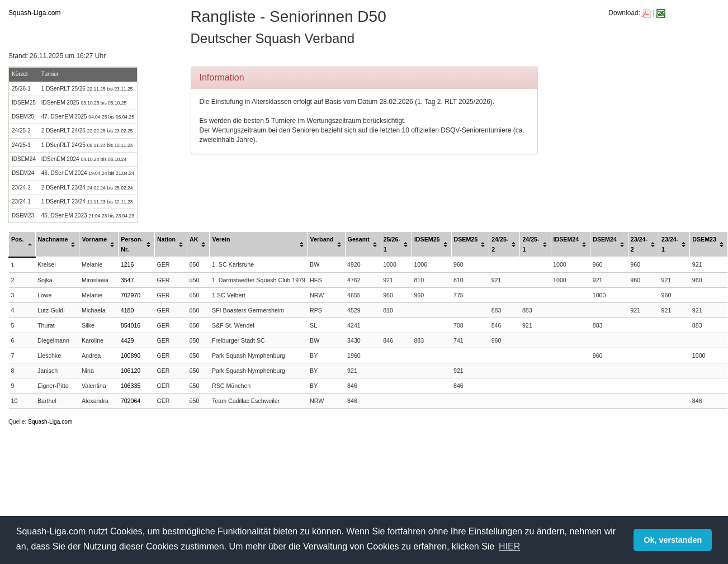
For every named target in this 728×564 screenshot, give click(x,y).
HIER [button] (509, 546)
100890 (131, 356)
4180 (127, 310)
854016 (131, 325)
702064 (131, 401)
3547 (127, 280)
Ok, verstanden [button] (673, 540)
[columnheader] (22, 245)
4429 (127, 340)
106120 (131, 371)
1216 (127, 264)
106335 (131, 386)
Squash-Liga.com (34, 13)
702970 (131, 295)
